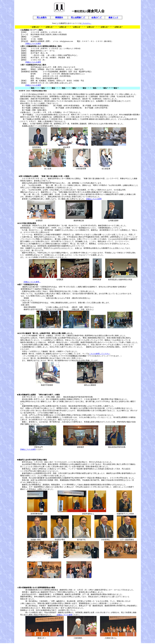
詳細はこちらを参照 (33, 44)
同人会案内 (42, 17)
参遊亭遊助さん (90, 470)
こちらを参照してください (99, 355)
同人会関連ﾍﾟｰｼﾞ (78, 17)
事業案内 (59, 17)
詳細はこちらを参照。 (32, 283)
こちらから (86, 23)
